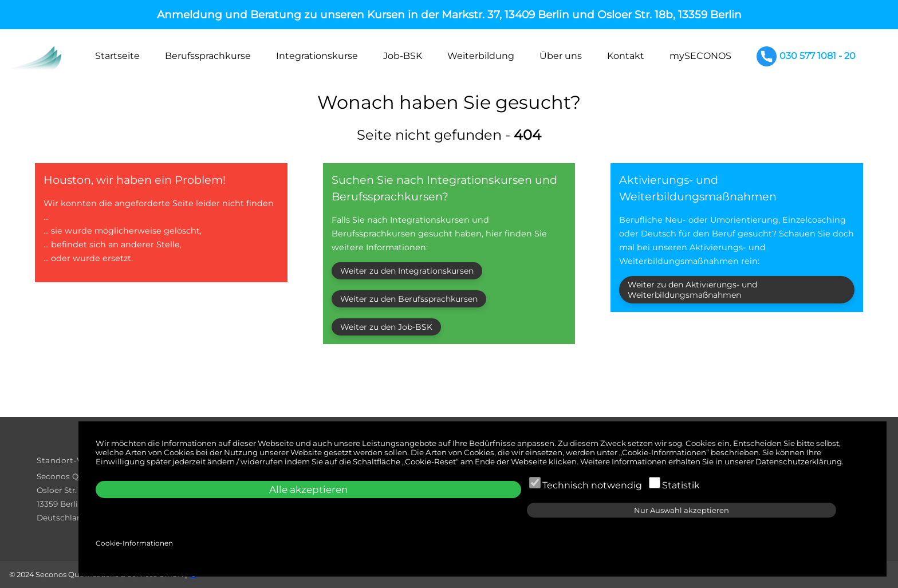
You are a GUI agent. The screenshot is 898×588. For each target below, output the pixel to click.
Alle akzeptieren (308, 490)
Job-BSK (403, 56)
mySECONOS (700, 56)
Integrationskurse (317, 56)
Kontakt (626, 56)
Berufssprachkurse (208, 56)
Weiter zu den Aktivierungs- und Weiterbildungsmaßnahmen (692, 290)
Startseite (117, 56)
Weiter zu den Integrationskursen (407, 271)
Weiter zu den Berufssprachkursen (409, 299)
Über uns (561, 56)
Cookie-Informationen (134, 543)
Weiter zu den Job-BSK (386, 327)
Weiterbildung (481, 56)
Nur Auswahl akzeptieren (682, 510)
